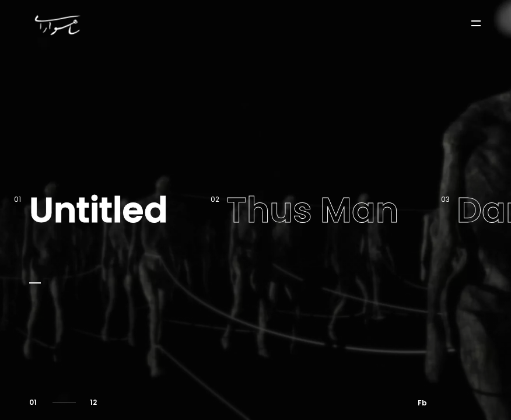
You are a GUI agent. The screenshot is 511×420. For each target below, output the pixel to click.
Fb (422, 403)
